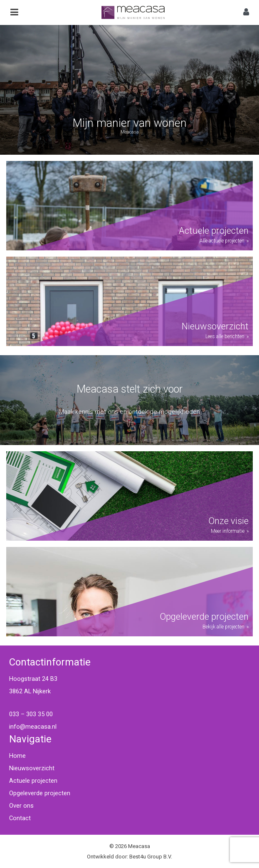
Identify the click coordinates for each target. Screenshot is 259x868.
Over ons (21, 806)
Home (17, 756)
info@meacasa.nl (33, 727)
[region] (129, 90)
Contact (20, 818)
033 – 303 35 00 (31, 714)
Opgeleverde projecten (40, 793)
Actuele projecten (33, 781)
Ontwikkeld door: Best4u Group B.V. (129, 857)
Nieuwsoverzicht (32, 768)
